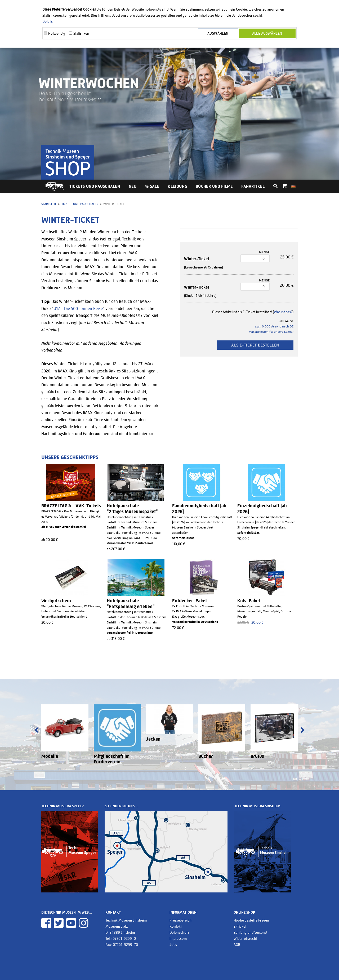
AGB (237, 945)
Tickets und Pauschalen (95, 186)
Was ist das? (283, 312)
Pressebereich (180, 920)
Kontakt (176, 926)
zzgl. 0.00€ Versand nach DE (274, 326)
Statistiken (81, 33)
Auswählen (218, 33)
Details (48, 21)
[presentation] (36, 731)
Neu (133, 186)
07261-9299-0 (124, 938)
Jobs (173, 945)
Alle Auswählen (267, 33)
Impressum (178, 938)
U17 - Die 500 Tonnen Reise (78, 309)
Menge (264, 252)
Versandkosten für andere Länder (271, 332)
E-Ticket (240, 926)
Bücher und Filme (214, 186)
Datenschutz (179, 932)
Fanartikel (253, 186)
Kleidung (177, 186)
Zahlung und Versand (250, 932)
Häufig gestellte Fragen (251, 920)
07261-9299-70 (125, 945)
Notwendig (57, 33)
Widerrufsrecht (245, 938)
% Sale (152, 186)
